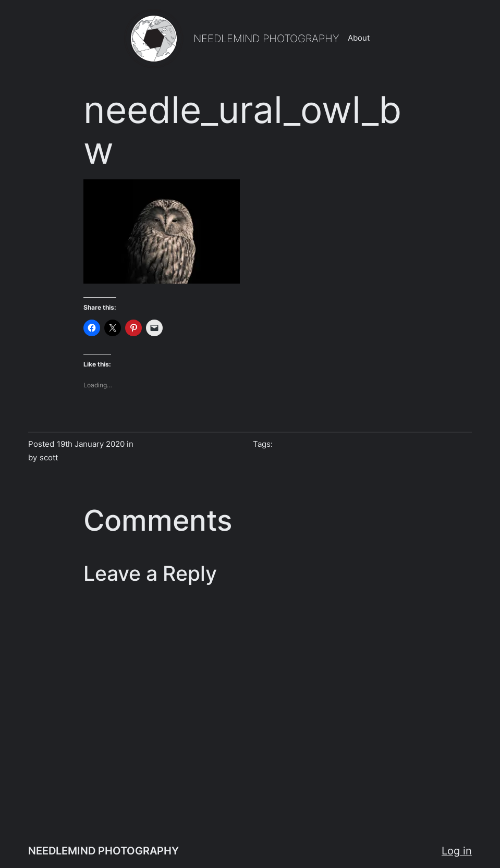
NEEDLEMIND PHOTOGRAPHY (266, 39)
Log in (457, 851)
